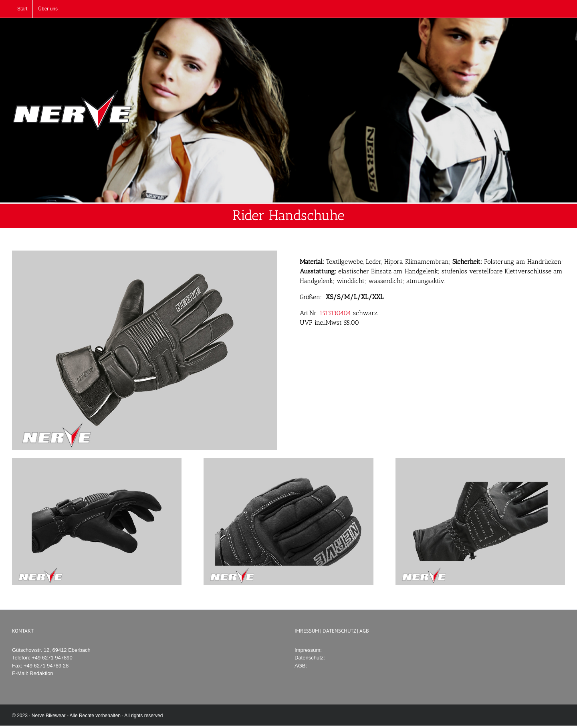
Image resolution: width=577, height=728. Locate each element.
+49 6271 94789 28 (46, 666)
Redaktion (41, 673)
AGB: (301, 666)
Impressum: (308, 650)
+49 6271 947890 (52, 658)
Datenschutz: (310, 658)
